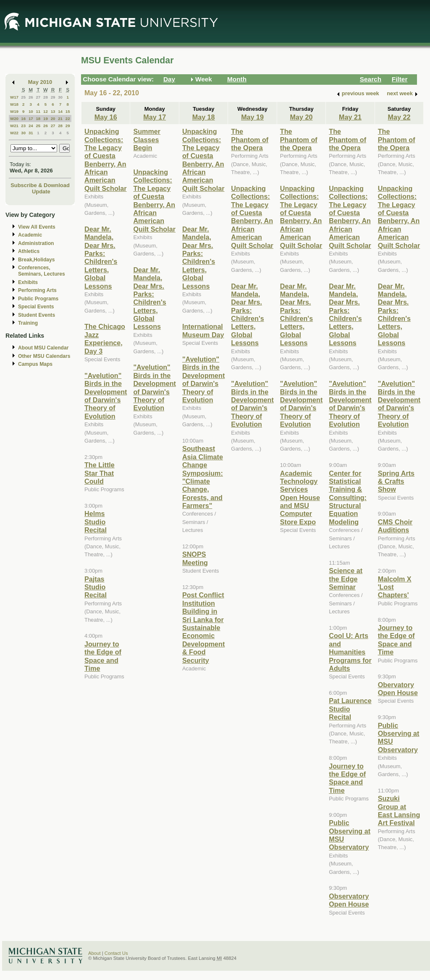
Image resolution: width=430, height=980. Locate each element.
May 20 (302, 117)
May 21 (350, 117)
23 (23, 126)
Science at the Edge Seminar (346, 579)
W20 (14, 119)
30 (60, 97)
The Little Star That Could (100, 473)
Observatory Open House (349, 900)
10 (31, 111)
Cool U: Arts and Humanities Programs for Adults (350, 652)
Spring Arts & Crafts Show (396, 481)
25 (23, 97)
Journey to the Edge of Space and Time (103, 656)
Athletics (29, 251)
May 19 (252, 117)
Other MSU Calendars (44, 356)
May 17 (155, 117)
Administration (36, 243)
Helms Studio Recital (96, 522)
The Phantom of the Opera (250, 139)
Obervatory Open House (398, 689)
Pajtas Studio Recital (96, 587)
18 (38, 119)
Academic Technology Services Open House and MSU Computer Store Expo (300, 498)
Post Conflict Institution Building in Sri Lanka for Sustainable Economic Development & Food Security (203, 627)
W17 (14, 97)
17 (31, 119)
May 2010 (40, 82)
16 (23, 119)
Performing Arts (37, 290)
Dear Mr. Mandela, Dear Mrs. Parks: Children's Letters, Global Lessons (101, 258)
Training (28, 323)
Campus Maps (35, 364)
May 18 (204, 117)
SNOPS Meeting (195, 558)
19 (46, 119)
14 (60, 111)
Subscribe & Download (40, 185)
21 (60, 119)
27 (38, 97)
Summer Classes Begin (147, 139)
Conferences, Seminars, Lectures (42, 271)
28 (46, 97)
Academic (30, 235)
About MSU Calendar (43, 348)
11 (38, 111)
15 (68, 111)
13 (53, 111)
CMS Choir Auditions (395, 526)
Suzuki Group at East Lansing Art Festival (399, 811)
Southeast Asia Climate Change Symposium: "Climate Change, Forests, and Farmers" (203, 477)
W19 (14, 111)
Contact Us (116, 953)
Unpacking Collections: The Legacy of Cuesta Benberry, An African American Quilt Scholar (106, 160)
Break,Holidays (37, 260)
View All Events (37, 227)
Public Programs (38, 299)
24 (31, 126)
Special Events (36, 307)
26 (31, 97)
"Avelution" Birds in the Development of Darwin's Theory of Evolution (106, 396)
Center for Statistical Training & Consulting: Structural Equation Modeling (348, 498)
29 (53, 97)
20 (53, 119)
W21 (14, 126)
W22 (14, 133)
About (94, 953)
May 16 (106, 117)
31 (31, 133)
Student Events (37, 315)
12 (46, 111)
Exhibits (28, 282)
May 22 (399, 117)
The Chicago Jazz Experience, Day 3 (105, 339)
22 (68, 119)
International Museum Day (203, 330)
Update (41, 192)
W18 (14, 104)
